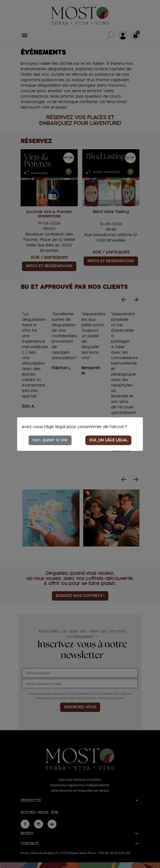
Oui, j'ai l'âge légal (108, 440)
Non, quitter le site (50, 440)
